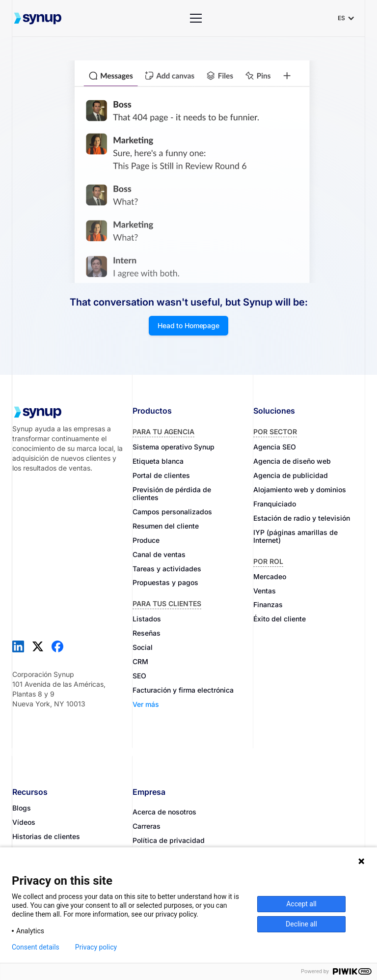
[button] (196, 18)
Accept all (301, 904)
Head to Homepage (188, 325)
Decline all (301, 924)
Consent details (36, 947)
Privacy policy (96, 947)
